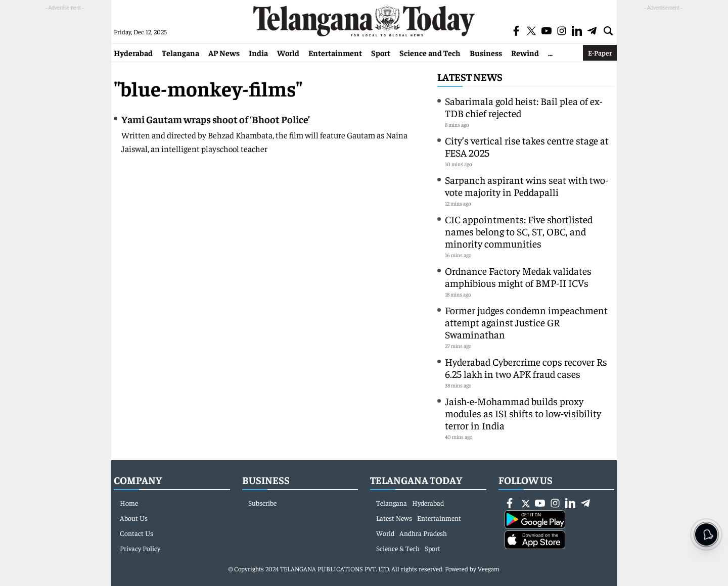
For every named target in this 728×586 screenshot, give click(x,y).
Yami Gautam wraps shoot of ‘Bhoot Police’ (216, 119)
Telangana (180, 53)
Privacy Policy (140, 548)
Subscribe (262, 503)
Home (129, 503)
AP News (224, 53)
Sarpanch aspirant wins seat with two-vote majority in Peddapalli (527, 186)
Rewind (525, 53)
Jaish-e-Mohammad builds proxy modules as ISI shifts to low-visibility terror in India (523, 413)
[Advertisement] (65, 165)
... (550, 53)
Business (486, 53)
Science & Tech (398, 548)
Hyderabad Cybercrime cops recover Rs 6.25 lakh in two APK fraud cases (526, 368)
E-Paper (600, 53)
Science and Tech (430, 53)
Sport (381, 53)
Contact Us (136, 533)
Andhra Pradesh (423, 533)
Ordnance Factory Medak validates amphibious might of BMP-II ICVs (518, 277)
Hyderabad (133, 53)
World (288, 53)
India (258, 53)
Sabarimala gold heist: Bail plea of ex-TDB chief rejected (524, 107)
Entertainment (335, 53)
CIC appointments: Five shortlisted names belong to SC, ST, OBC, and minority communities (519, 231)
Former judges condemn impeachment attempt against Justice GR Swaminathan (526, 322)
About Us (134, 518)
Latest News (470, 77)
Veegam (489, 569)
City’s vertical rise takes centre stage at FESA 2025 (527, 146)
